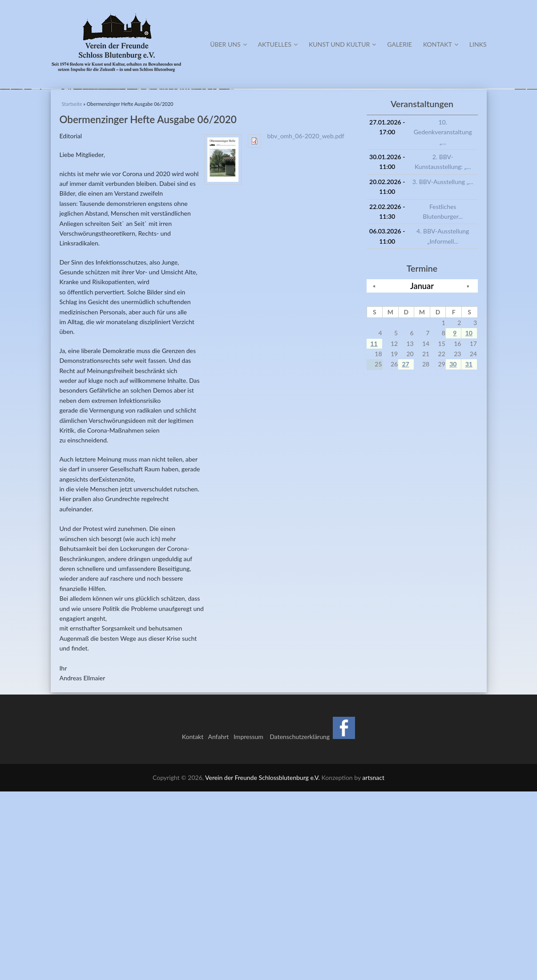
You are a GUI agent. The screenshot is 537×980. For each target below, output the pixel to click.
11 (374, 532)
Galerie (400, 44)
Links (478, 44)
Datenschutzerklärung (300, 925)
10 (469, 521)
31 (469, 552)
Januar (422, 474)
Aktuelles (278, 44)
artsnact (373, 966)
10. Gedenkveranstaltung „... (443, 320)
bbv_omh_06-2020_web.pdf (306, 324)
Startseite (72, 292)
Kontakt (441, 44)
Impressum (250, 925)
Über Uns (228, 44)
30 (453, 552)
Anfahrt (218, 925)
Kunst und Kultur (342, 44)
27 (405, 552)
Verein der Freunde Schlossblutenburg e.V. (262, 966)
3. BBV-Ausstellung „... (443, 370)
